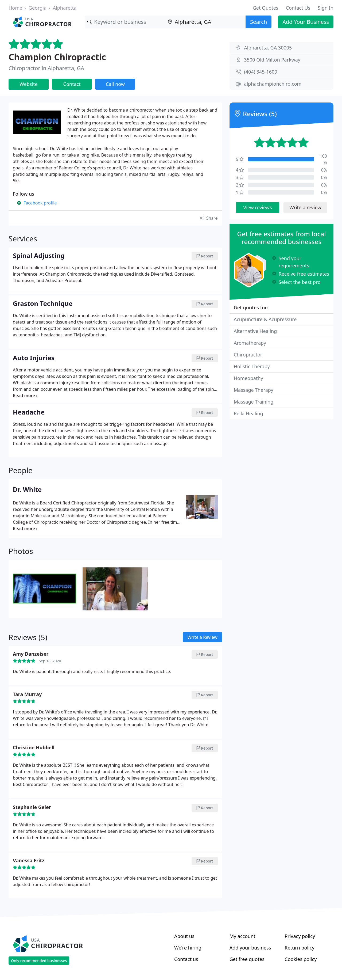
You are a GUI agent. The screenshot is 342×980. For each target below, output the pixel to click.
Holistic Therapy (252, 366)
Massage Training (254, 402)
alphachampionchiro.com (273, 84)
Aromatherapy (250, 343)
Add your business (250, 948)
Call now (115, 84)
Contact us (186, 959)
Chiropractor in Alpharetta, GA (46, 68)
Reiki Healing (248, 413)
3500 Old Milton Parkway (272, 60)
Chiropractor (248, 355)
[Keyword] (125, 22)
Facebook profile (40, 203)
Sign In (326, 8)
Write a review (305, 207)
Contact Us (298, 8)
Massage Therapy (254, 390)
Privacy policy (300, 936)
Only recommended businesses (39, 961)
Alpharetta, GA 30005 (268, 48)
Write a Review (202, 637)
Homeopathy (248, 378)
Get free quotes (247, 959)
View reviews (257, 207)
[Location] (205, 22)
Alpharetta (65, 8)
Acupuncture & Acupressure (265, 319)
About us (184, 936)
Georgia (38, 8)
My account (242, 936)
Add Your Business (306, 22)
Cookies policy (301, 959)
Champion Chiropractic (57, 57)
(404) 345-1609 (261, 72)
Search (259, 22)
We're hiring (188, 948)
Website (29, 84)
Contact (72, 84)
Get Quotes (266, 8)
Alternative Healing (255, 331)
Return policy (299, 948)
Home (15, 8)
